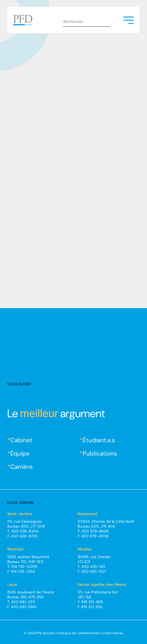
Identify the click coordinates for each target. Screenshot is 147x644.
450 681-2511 (23, 602)
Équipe (20, 453)
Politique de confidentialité (78, 633)
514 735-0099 (24, 566)
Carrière (22, 467)
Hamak (118, 633)
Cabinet (21, 440)
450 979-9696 (95, 531)
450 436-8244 (25, 531)
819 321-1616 (92, 602)
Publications (100, 453)
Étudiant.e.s (99, 440)
